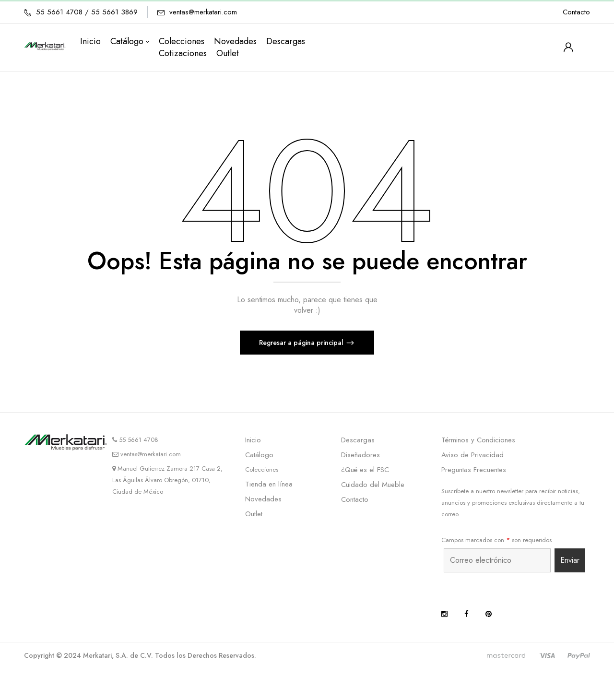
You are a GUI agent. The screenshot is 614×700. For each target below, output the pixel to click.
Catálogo (259, 455)
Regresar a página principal (302, 343)
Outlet (254, 514)
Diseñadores (360, 455)
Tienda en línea (269, 484)
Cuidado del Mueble (373, 485)
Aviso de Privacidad (472, 455)
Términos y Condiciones (478, 440)
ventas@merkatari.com (203, 12)
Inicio (253, 440)
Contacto (576, 12)
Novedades (263, 499)
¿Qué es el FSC (365, 470)
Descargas (358, 440)
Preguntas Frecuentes (474, 470)
